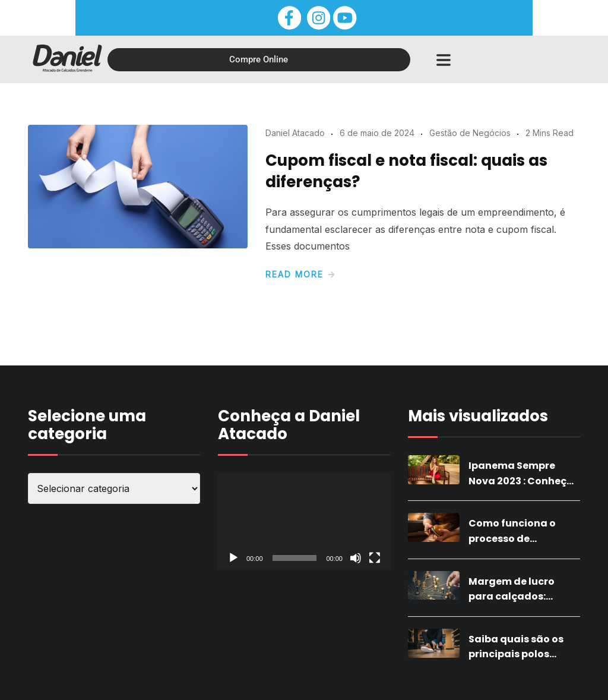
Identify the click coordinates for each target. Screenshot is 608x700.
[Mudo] (356, 558)
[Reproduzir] (233, 558)
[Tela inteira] (375, 558)
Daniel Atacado (295, 133)
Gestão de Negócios (470, 133)
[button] (443, 59)
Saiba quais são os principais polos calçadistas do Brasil (522, 654)
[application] (304, 521)
